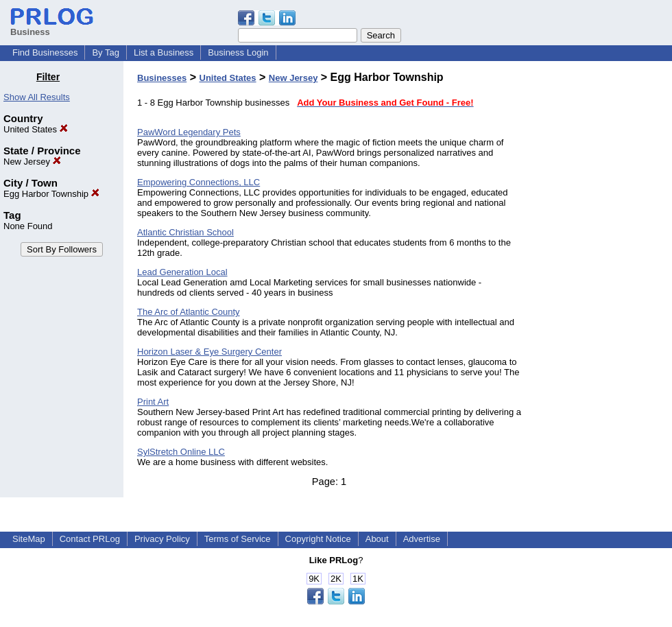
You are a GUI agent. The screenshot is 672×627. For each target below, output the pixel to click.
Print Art (153, 402)
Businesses (162, 78)
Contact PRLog (90, 539)
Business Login (238, 52)
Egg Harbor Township (51, 194)
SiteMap (29, 539)
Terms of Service (238, 539)
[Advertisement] (602, 277)
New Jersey (32, 162)
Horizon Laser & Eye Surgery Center (209, 352)
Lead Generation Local (182, 272)
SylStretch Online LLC (181, 452)
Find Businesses (45, 52)
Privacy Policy (162, 539)
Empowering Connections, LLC (199, 182)
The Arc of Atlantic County (189, 312)
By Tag (106, 52)
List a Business (164, 52)
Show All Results (37, 97)
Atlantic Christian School (185, 232)
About (377, 539)
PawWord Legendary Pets (189, 132)
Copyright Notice (318, 539)
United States (36, 129)
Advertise (422, 539)
